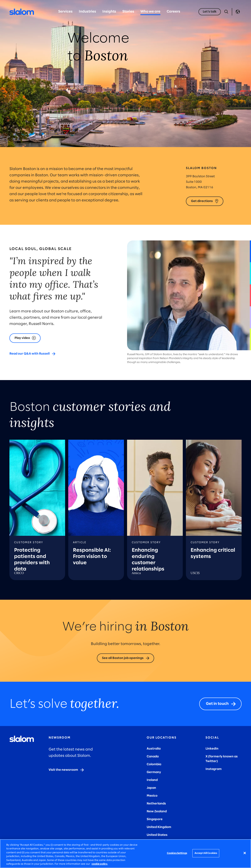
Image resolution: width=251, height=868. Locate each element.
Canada (153, 757)
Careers (173, 12)
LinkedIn (212, 749)
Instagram (214, 769)
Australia (154, 749)
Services (65, 12)
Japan (151, 788)
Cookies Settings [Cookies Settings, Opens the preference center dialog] (177, 853)
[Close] (245, 853)
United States (157, 835)
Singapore (155, 819)
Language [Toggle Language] (238, 12)
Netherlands (156, 804)
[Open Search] (226, 12)
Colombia (154, 764)
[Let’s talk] (210, 12)
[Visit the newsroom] (66, 770)
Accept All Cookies (206, 853)
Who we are (150, 12)
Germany (154, 772)
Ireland (152, 780)
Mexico (152, 796)
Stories (128, 12)
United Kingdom (159, 827)
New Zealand (157, 811)
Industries (87, 12)
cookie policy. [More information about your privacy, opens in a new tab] (100, 864)
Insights (109, 12)
